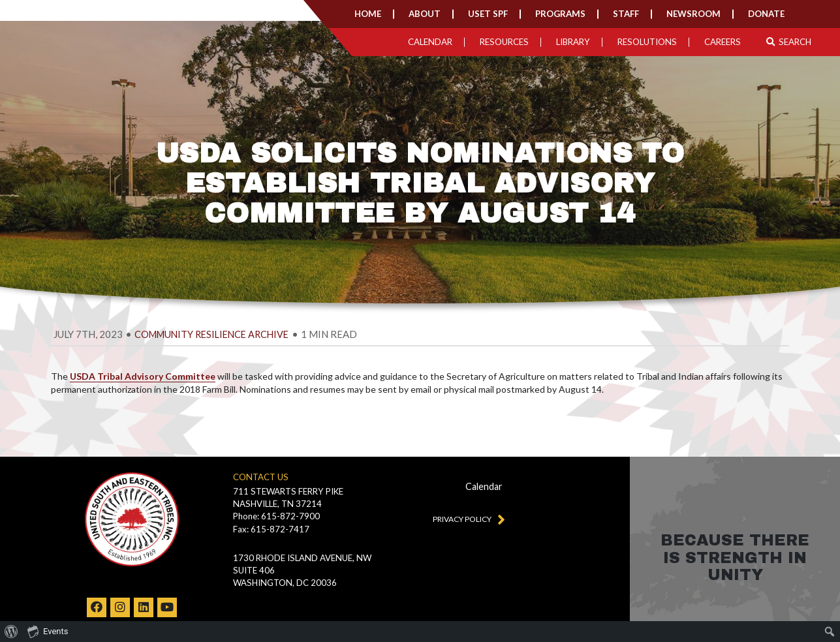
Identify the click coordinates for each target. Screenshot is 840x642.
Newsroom (693, 14)
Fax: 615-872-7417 (271, 529)
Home (368, 14)
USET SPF (488, 14)
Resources (504, 42)
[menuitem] (11, 632)
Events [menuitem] (48, 631)
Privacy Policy (466, 519)
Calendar (430, 42)
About (425, 14)
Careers (723, 42)
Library (573, 42)
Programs (560, 14)
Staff (626, 14)
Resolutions (647, 42)
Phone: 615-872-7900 (276, 516)
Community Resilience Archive (211, 334)
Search (789, 42)
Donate (766, 14)
